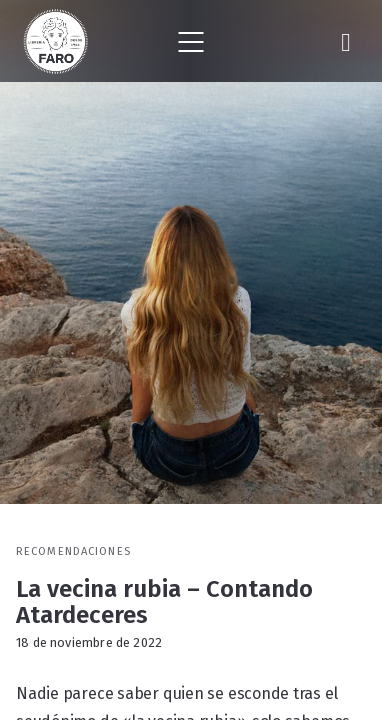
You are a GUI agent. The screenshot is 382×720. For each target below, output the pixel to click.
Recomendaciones (73, 551)
